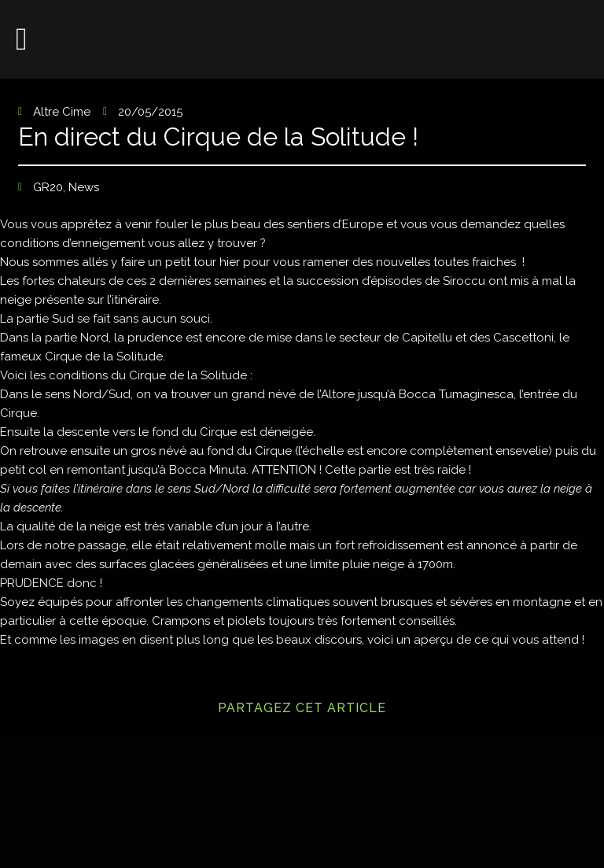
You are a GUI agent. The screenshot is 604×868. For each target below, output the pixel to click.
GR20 (48, 187)
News (84, 187)
